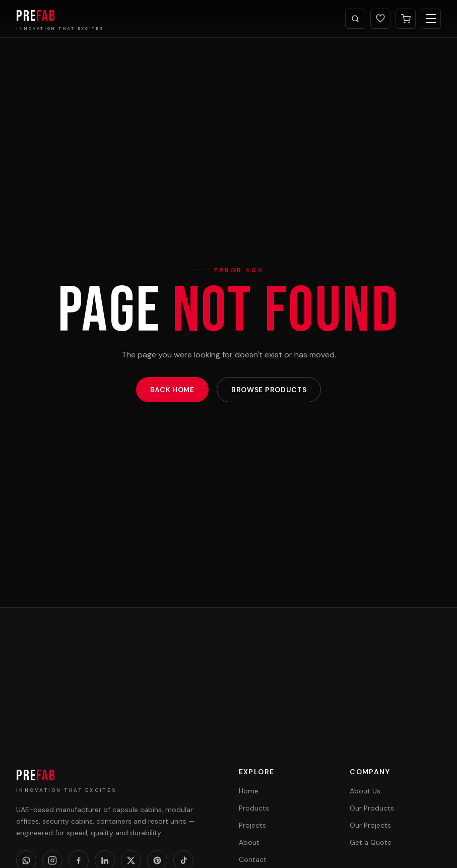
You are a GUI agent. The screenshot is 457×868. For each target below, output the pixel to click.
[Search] (355, 19)
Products (254, 808)
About (249, 842)
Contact (253, 859)
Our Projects (370, 825)
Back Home (172, 390)
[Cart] (406, 19)
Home (249, 791)
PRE (36, 776)
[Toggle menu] (431, 19)
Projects (252, 825)
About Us (365, 791)
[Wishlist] (380, 19)
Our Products (372, 808)
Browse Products (269, 390)
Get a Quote (371, 842)
